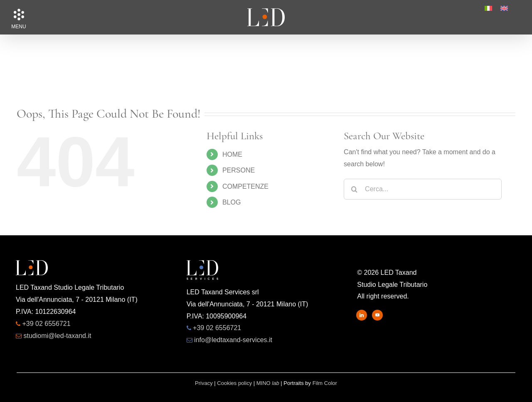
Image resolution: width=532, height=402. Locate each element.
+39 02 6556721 (46, 324)
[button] (19, 15)
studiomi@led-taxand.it (57, 336)
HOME (232, 154)
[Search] (354, 189)
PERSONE (239, 170)
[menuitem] (488, 8)
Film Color (325, 383)
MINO (268, 383)
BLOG (232, 202)
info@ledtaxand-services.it (233, 340)
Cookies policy (234, 383)
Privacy (204, 383)
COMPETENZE (245, 186)
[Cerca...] (423, 189)
